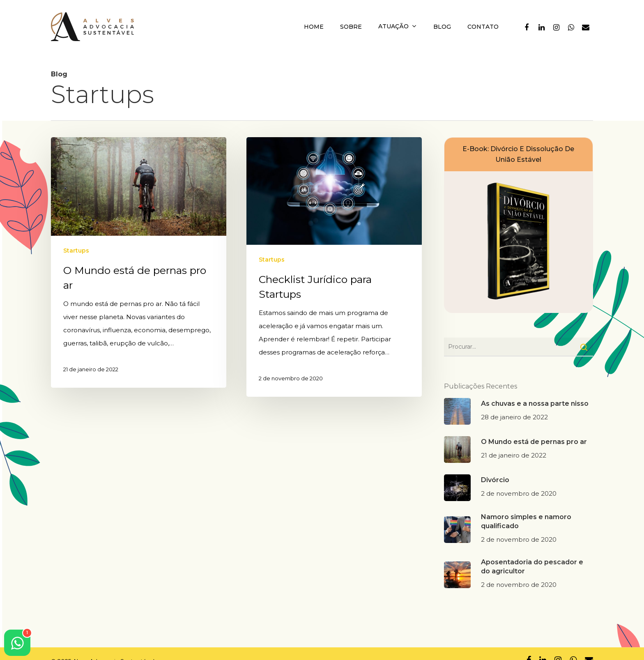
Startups (76, 251)
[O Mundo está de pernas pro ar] (139, 262)
